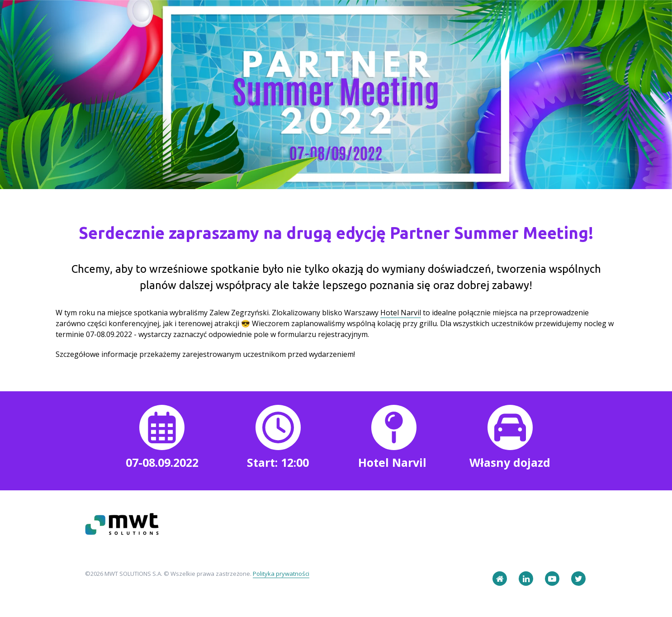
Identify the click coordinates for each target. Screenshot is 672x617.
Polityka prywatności (281, 574)
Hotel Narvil (401, 313)
